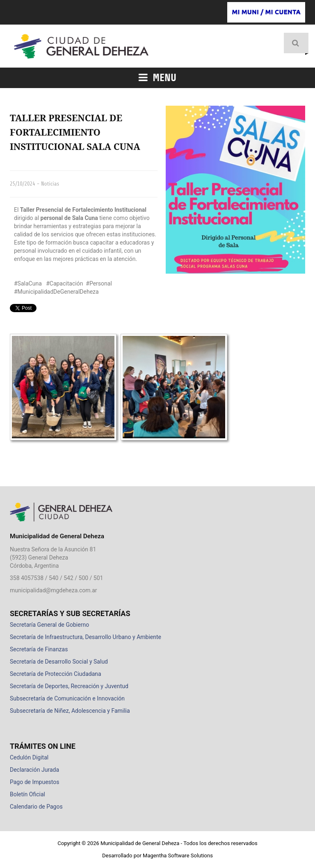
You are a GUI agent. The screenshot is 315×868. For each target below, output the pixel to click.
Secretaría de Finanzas (39, 649)
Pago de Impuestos (34, 782)
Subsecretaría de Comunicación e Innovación (67, 698)
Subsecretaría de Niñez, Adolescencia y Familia (70, 711)
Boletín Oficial (27, 794)
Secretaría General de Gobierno (49, 625)
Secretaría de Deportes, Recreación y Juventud (69, 686)
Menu (157, 78)
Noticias (50, 184)
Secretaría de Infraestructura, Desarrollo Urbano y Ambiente (86, 637)
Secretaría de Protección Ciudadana (56, 674)
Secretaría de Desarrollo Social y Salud (59, 662)
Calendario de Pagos (36, 807)
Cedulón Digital (29, 757)
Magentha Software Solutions (178, 856)
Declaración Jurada (34, 770)
